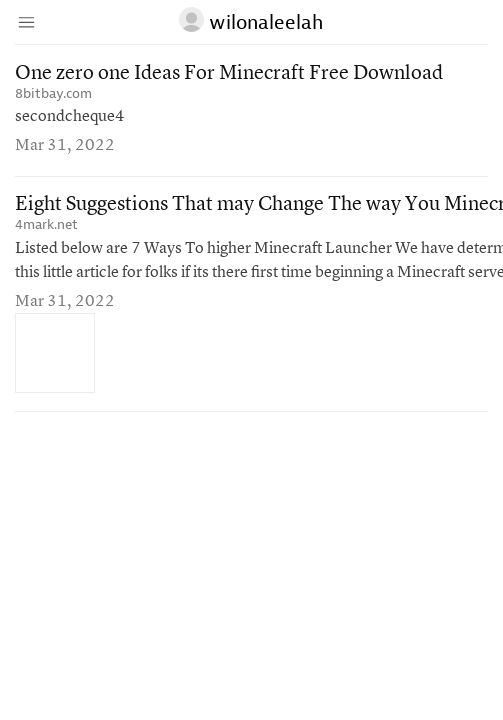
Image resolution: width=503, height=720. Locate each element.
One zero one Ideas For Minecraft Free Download (229, 74)
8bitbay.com (53, 93)
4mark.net (46, 224)
